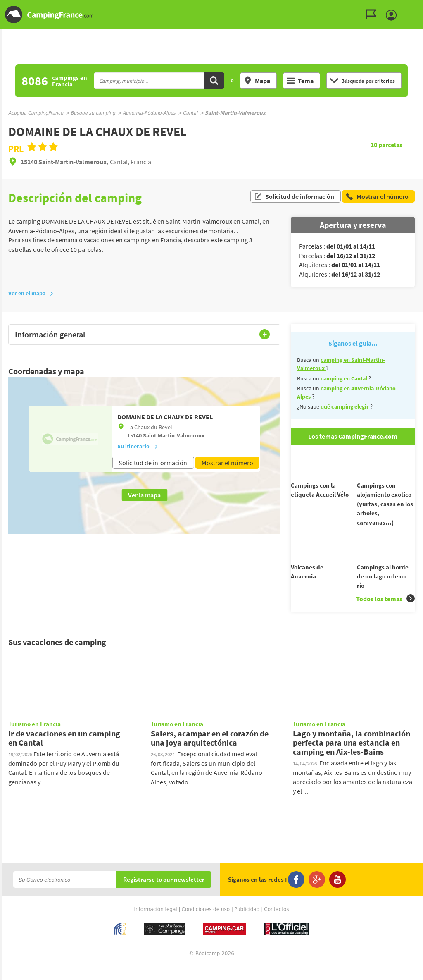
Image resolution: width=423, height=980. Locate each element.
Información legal (155, 924)
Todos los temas (385, 613)
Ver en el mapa (31, 293)
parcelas (386, 145)
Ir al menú (415, 7)
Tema (300, 81)
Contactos (276, 924)
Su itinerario (138, 446)
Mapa (257, 81)
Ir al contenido (418, 7)
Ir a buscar (422, 7)
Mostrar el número (227, 463)
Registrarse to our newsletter (164, 895)
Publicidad (247, 924)
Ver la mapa (144, 495)
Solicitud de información (294, 198)
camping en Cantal (345, 378)
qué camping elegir (345, 406)
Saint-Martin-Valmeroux (174, 435)
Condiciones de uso (206, 924)
